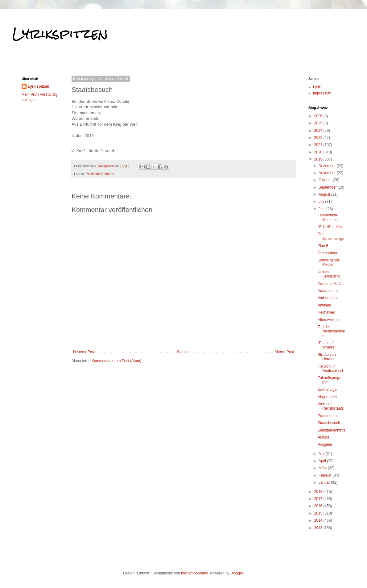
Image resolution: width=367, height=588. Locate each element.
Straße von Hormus (327, 357)
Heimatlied (326, 312)
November (328, 173)
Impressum (322, 93)
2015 (319, 513)
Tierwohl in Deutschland (330, 369)
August (325, 194)
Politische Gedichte (100, 174)
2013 (319, 528)
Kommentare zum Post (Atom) (116, 361)
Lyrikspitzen (60, 34)
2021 (319, 145)
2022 (319, 138)
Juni (322, 209)
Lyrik (317, 87)
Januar (325, 482)
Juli (322, 202)
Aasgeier (325, 444)
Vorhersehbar (329, 298)
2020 (319, 152)
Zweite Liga (327, 390)
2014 (319, 520)
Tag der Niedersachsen (331, 331)
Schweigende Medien (329, 262)
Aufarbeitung (328, 291)
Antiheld (324, 305)
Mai (322, 454)
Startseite (185, 352)
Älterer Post (284, 352)
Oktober (326, 180)
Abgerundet (327, 397)
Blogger (237, 573)
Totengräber (328, 253)
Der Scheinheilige (331, 236)
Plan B (323, 246)
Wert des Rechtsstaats (331, 406)
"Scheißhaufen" (330, 227)
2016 (319, 506)
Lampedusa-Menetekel (328, 217)
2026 (319, 116)
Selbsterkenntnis (331, 430)
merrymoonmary (194, 573)
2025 (319, 123)
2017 (319, 499)
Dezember (328, 166)
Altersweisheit (329, 320)
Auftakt (323, 437)
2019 (319, 159)
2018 (319, 492)
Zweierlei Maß (329, 284)
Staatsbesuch (329, 423)
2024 (319, 131)
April (323, 461)
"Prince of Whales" (327, 345)
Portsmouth (327, 416)
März (323, 468)
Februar (326, 475)
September (328, 187)
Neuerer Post (84, 352)
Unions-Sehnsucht (329, 274)
